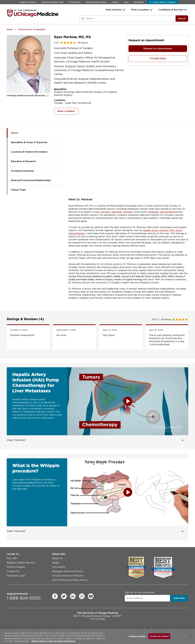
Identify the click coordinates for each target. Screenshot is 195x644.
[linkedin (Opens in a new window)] (73, 596)
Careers (115, 2)
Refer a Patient (66, 111)
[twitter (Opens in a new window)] (64, 596)
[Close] (191, 636)
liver (97, 212)
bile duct (106, 212)
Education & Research (23, 161)
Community (59, 567)
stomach (128, 212)
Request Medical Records (21, 563)
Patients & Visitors (28, 2)
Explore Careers (16, 567)
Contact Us (13, 571)
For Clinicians (75, 2)
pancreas (117, 212)
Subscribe (179, 598)
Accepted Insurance (22, 171)
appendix (154, 212)
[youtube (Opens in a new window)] (91, 596)
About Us (57, 558)
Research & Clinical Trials (52, 2)
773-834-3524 (158, 59)
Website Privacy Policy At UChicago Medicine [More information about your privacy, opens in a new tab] (53, 641)
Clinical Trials (18, 190)
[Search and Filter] (128, 19)
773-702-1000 (98, 619)
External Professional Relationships (31, 180)
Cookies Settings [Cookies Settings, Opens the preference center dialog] (137, 636)
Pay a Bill (12, 558)
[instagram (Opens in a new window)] (82, 596)
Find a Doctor (114, 10)
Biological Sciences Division (68, 571)
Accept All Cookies (159, 636)
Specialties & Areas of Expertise (29, 142)
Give (126, 2)
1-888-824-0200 (24, 596)
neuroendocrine (169, 212)
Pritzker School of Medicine (68, 576)
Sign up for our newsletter (140, 592)
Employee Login (16, 576)
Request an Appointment (158, 49)
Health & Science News (96, 2)
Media (55, 563)
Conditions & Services (171, 10)
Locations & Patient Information (29, 152)
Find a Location (140, 10)
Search (182, 19)
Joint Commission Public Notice (70, 580)
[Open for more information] (48, 96)
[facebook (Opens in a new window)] (55, 596)
